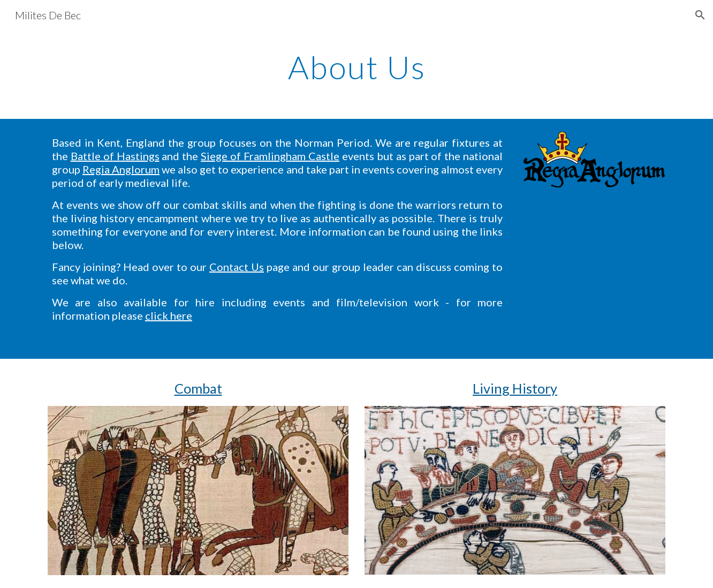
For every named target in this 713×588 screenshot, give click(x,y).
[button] (700, 15)
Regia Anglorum (121, 169)
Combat (198, 388)
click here (169, 315)
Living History (515, 388)
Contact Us (237, 267)
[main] (356, 67)
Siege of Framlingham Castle (270, 156)
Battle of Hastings (115, 156)
